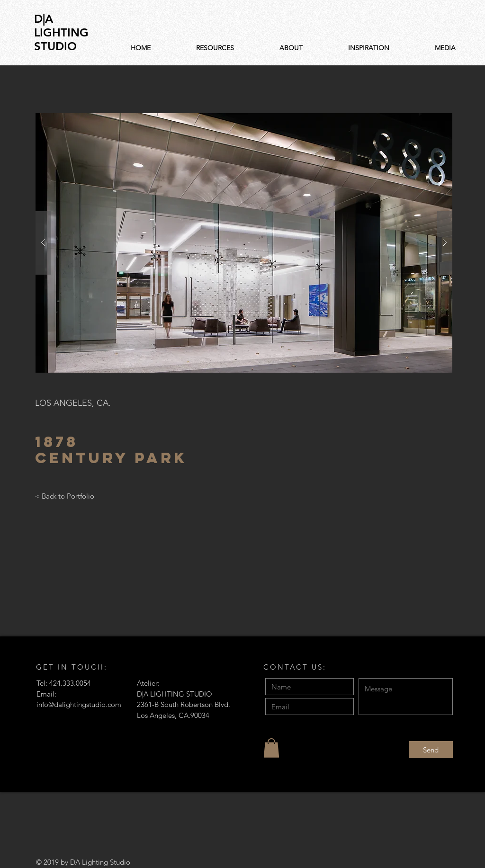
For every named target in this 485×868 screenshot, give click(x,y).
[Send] (431, 750)
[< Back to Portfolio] (65, 496)
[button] (244, 243)
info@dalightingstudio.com (79, 704)
